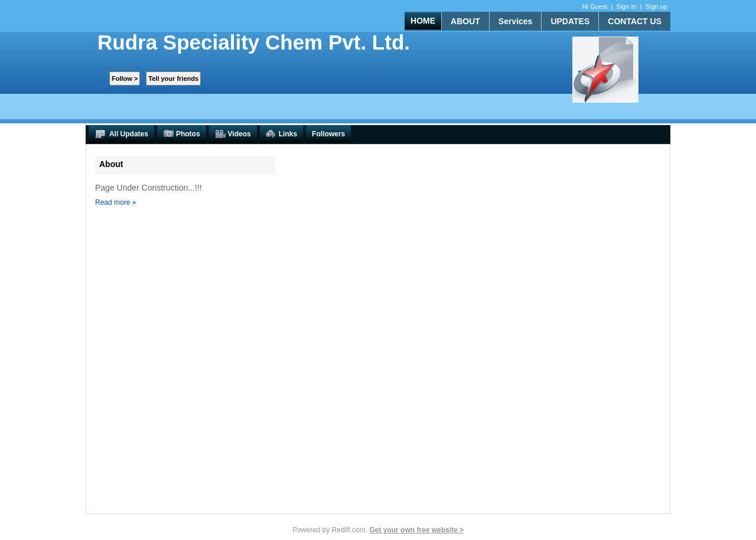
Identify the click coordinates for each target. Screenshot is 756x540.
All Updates (121, 134)
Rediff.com (349, 530)
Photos (182, 134)
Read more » (115, 202)
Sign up (656, 6)
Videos (233, 134)
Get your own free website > (416, 530)
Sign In (626, 6)
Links (281, 134)
